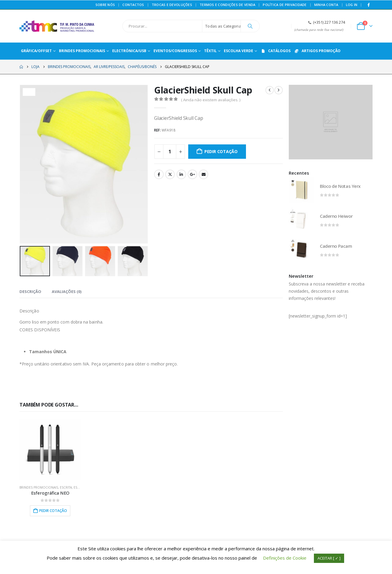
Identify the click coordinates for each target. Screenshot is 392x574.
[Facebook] (369, 5)
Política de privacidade (285, 5)
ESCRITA (66, 487)
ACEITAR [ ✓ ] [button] (329, 558)
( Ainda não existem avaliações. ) (211, 100)
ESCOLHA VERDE (238, 51)
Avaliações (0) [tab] (67, 291)
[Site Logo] (57, 26)
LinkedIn (181, 174)
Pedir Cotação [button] (53, 511)
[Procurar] (250, 26)
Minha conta (326, 5)
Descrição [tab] (30, 291)
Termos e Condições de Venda (227, 5)
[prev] (270, 90)
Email (203, 174)
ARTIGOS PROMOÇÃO (317, 51)
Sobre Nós (105, 5)
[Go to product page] (50, 450)
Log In (352, 5)
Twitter (170, 174)
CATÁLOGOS (275, 51)
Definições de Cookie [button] (285, 558)
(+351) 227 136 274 (329, 22)
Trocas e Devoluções (172, 5)
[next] (279, 90)
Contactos (133, 5)
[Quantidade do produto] (170, 152)
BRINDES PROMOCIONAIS (39, 487)
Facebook (159, 174)
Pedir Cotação (221, 151)
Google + (192, 174)
